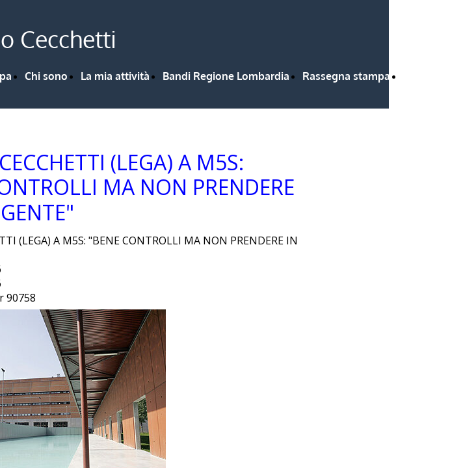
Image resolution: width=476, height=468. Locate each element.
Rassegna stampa (346, 76)
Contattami (431, 76)
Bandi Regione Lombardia (226, 76)
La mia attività (115, 76)
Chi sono (46, 76)
